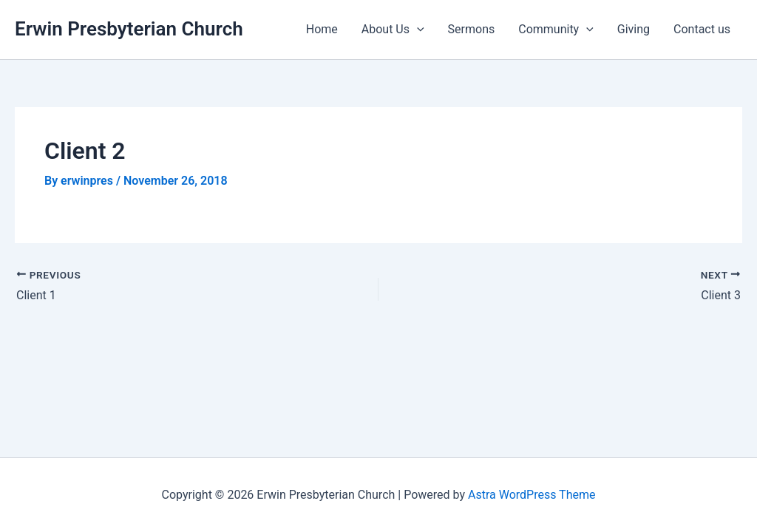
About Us (393, 30)
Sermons (472, 29)
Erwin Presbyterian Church (129, 29)
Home (322, 29)
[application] (417, 30)
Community (556, 30)
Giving (634, 29)
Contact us (702, 29)
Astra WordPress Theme (532, 495)
